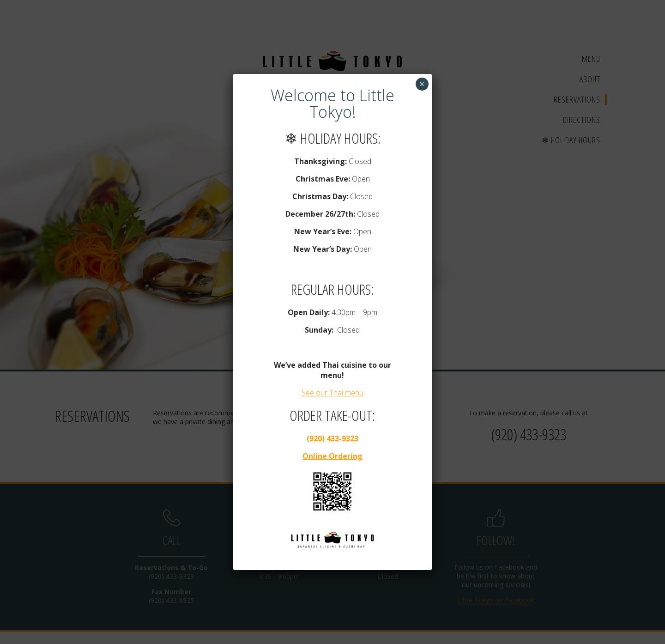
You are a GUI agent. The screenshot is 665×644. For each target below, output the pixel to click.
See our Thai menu (332, 393)
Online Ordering (332, 456)
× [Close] (422, 84)
